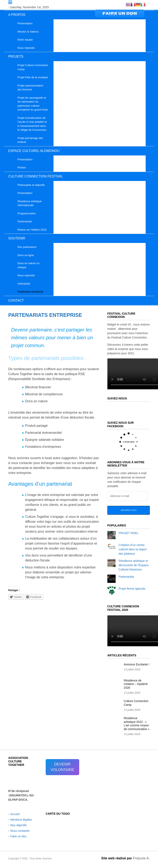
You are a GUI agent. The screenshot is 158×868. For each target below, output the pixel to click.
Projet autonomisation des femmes (30, 88)
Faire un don (18, 836)
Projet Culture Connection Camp (33, 67)
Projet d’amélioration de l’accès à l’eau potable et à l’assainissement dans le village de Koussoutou (32, 124)
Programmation (27, 213)
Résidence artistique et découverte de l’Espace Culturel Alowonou (134, 565)
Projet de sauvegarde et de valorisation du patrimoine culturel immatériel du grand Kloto (33, 104)
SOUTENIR (17, 238)
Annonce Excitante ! (137, 664)
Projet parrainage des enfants (30, 140)
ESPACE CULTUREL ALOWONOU (34, 151)
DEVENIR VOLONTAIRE (62, 767)
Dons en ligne (26, 255)
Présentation (25, 23)
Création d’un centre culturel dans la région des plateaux (133, 549)
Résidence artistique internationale (30, 203)
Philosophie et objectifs (31, 185)
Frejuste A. (141, 858)
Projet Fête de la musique (33, 77)
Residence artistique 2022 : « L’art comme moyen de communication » (137, 724)
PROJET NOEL (129, 533)
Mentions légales (21, 820)
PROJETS (16, 57)
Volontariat (24, 284)
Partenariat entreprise (30, 292)
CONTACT (16, 300)
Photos (22, 167)
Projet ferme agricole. (132, 589)
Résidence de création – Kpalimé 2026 (136, 684)
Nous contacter (20, 831)
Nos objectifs (19, 825)
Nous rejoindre (26, 48)
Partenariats (25, 221)
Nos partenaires (27, 247)
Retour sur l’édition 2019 (32, 230)
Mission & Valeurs (28, 32)
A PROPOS (17, 15)
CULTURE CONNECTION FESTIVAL (35, 176)
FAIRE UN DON (120, 14)
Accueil (15, 814)
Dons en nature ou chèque (28, 265)
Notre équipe (25, 40)
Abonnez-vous (129, 510)
